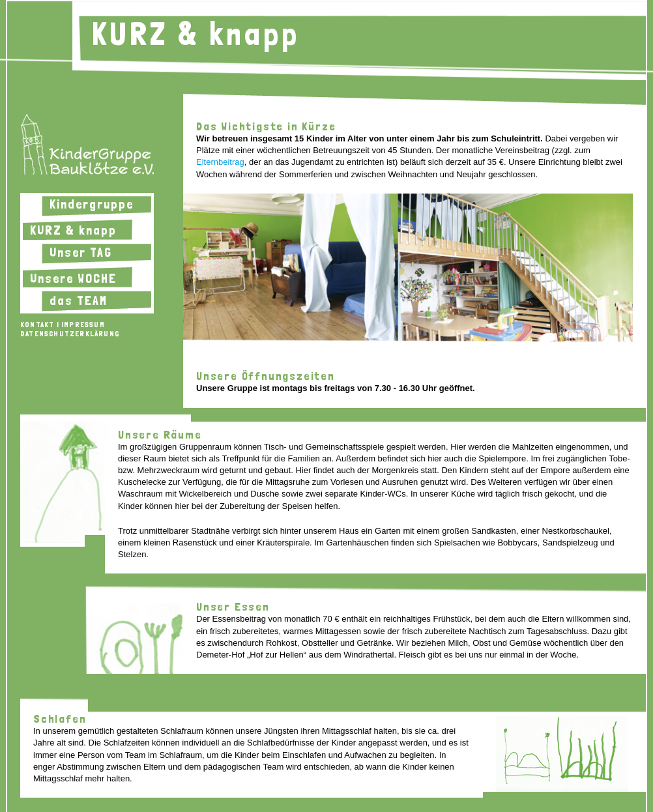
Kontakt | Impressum (63, 325)
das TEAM (79, 300)
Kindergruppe (92, 204)
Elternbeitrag (220, 162)
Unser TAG (81, 252)
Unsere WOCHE (73, 278)
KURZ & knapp (73, 230)
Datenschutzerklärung (70, 334)
